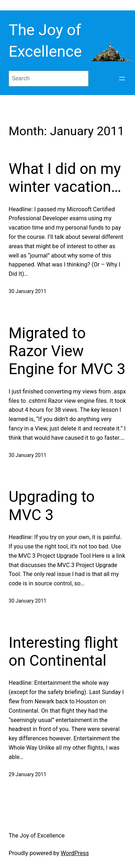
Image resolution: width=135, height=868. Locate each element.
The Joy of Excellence (37, 836)
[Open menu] (122, 79)
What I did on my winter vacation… (65, 178)
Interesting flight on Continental (63, 652)
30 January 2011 (28, 291)
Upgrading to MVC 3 (52, 506)
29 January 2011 (28, 774)
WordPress (75, 853)
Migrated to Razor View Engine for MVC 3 (67, 351)
